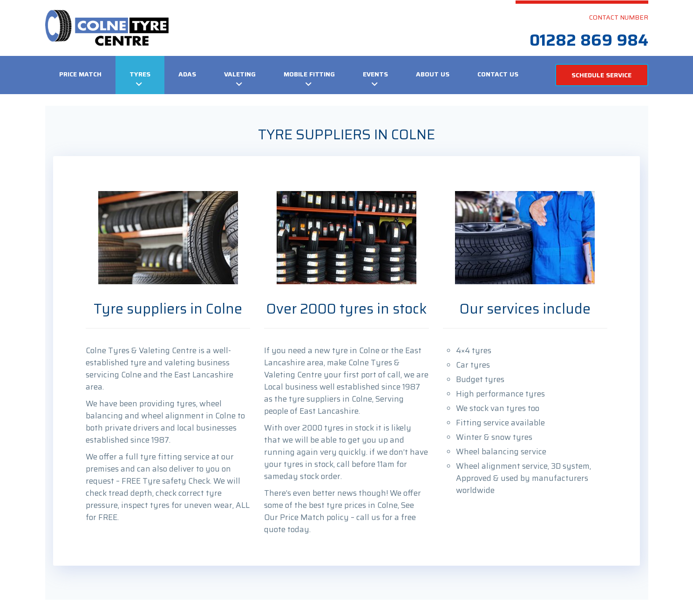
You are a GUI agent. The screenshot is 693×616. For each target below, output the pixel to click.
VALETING (240, 74)
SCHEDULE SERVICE (601, 75)
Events (375, 74)
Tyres (140, 74)
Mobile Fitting (309, 74)
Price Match (80, 74)
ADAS (187, 74)
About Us (433, 74)
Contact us (498, 74)
